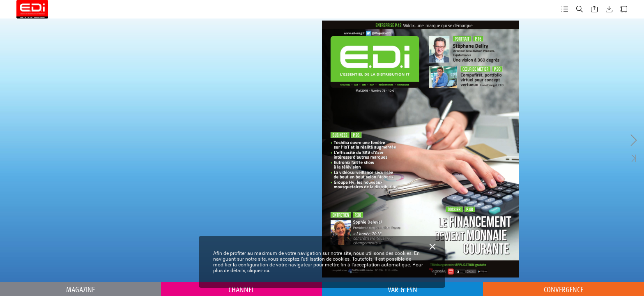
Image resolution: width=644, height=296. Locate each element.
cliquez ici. (259, 271)
